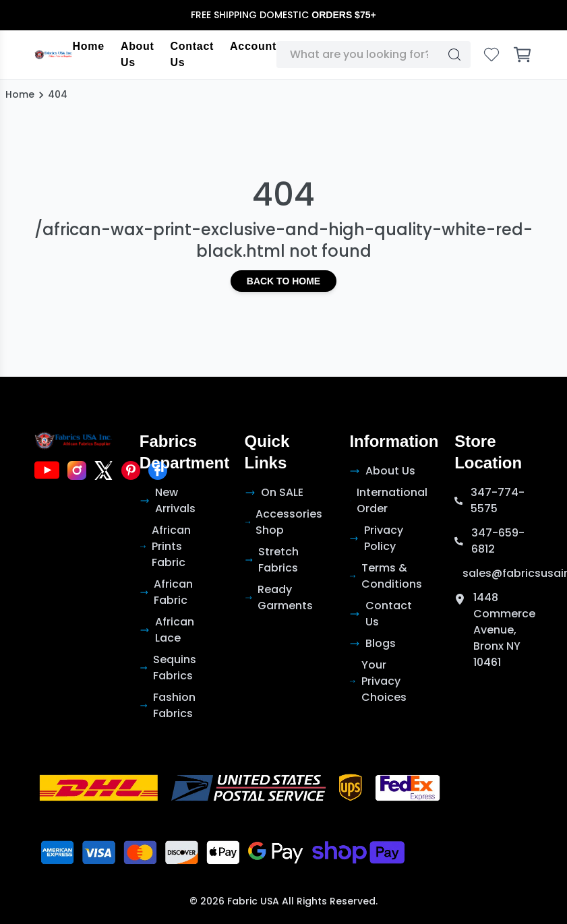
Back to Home (283, 281)
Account (253, 46)
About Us (138, 54)
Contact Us (192, 54)
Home (89, 46)
